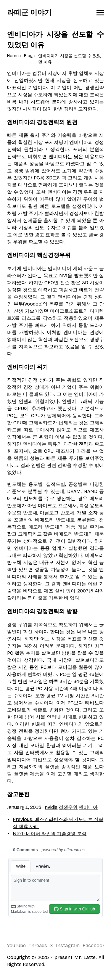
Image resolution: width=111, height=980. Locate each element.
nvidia (51, 807)
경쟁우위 (68, 807)
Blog (28, 56)
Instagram (68, 946)
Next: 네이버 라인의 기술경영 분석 (50, 834)
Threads (38, 946)
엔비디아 (88, 807)
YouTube (16, 946)
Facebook (94, 946)
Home (13, 56)
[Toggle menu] (100, 13)
